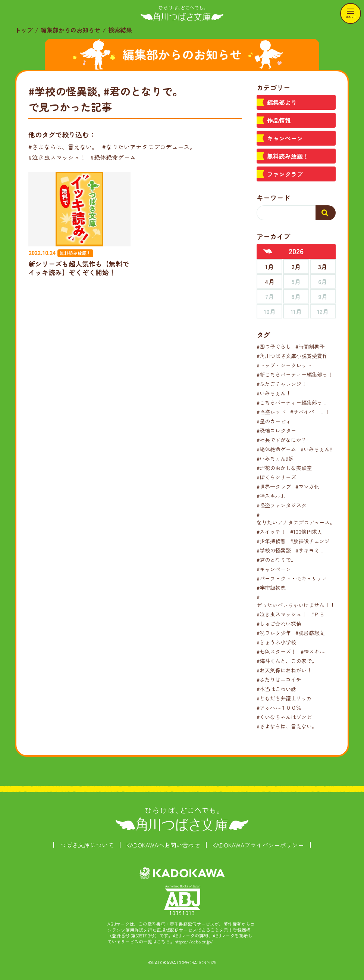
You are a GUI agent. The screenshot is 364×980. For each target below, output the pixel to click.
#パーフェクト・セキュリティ (292, 578)
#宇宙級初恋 (271, 588)
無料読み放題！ (288, 156)
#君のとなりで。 (276, 560)
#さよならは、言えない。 (63, 147)
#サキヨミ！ (310, 550)
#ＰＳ (318, 614)
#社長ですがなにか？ (282, 440)
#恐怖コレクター (276, 430)
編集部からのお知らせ (70, 30)
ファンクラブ (285, 174)
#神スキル (313, 651)
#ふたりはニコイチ (279, 679)
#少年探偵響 (271, 541)
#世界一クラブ (274, 486)
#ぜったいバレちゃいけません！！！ (298, 601)
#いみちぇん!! (317, 449)
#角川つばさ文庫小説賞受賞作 (292, 356)
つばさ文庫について (87, 845)
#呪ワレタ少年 (274, 633)
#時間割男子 (310, 346)
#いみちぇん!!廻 (275, 458)
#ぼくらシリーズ (276, 477)
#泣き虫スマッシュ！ (57, 157)
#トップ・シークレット (284, 365)
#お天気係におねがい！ (284, 670)
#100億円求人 (306, 532)
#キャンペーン (274, 569)
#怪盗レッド (271, 412)
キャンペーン (285, 138)
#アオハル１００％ (279, 707)
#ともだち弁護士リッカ (284, 698)
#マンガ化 (307, 486)
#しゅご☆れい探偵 (279, 623)
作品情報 (279, 120)
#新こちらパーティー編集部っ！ (295, 374)
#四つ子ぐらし (274, 346)
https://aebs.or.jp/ (194, 941)
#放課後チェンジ (310, 541)
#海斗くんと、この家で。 (287, 661)
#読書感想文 (310, 633)
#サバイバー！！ (310, 412)
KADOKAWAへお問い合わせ (163, 845)
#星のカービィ (274, 421)
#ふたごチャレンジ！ (282, 384)
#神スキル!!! (271, 496)
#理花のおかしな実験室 (284, 468)
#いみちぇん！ (274, 393)
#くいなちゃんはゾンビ (284, 717)
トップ (24, 30)
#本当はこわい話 (276, 689)
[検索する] (326, 213)
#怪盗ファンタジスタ (282, 505)
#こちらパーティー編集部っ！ (292, 402)
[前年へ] (268, 251)
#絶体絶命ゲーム (113, 157)
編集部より (282, 102)
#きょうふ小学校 (276, 642)
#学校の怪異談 (274, 550)
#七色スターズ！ (276, 651)
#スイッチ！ (271, 532)
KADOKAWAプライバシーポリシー (258, 845)
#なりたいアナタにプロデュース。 (149, 147)
